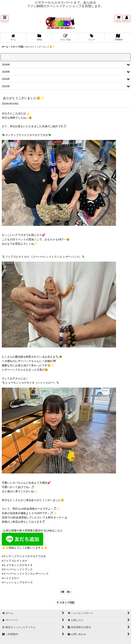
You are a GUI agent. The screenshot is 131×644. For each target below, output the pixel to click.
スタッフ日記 (66, 602)
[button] (5, 19)
